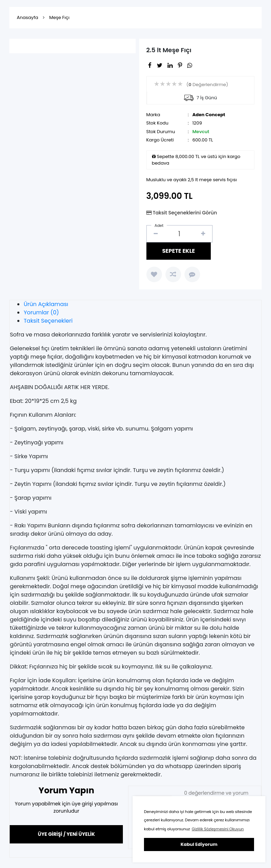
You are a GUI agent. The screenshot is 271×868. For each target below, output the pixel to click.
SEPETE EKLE (179, 251)
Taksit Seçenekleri (48, 321)
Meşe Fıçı (59, 17)
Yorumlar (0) (41, 312)
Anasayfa (27, 17)
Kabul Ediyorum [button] (199, 844)
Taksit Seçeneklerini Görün (185, 213)
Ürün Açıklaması (46, 304)
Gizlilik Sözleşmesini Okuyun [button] (218, 829)
